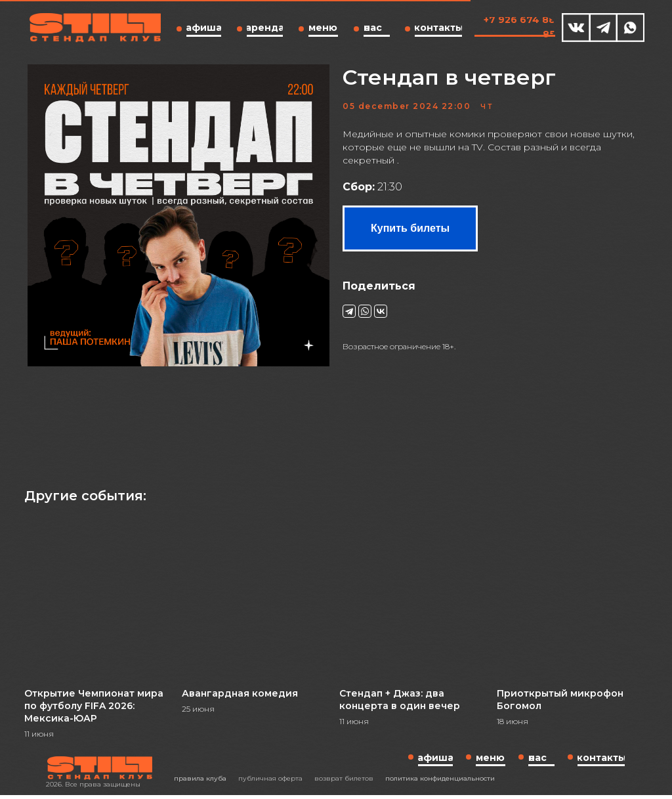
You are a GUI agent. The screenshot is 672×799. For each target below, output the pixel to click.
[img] (576, 28)
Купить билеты (410, 232)
